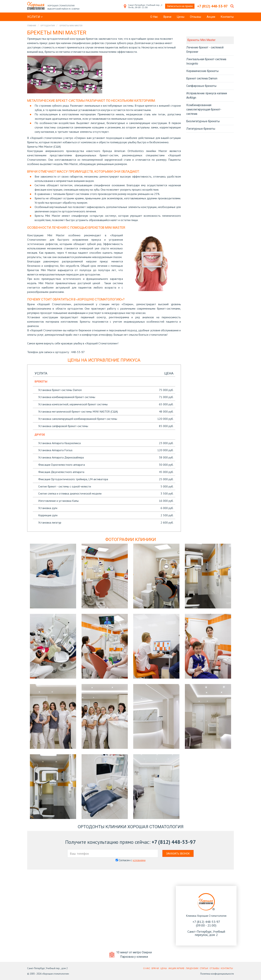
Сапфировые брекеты (201, 86)
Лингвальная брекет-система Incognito (206, 61)
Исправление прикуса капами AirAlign (207, 95)
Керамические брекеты (203, 71)
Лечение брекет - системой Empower (205, 50)
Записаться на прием (180, 6)
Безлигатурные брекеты (203, 121)
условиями (139, 860)
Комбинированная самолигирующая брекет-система (204, 109)
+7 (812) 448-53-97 (174, 842)
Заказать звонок (178, 854)
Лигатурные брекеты (201, 129)
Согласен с (131, 860)
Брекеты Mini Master (201, 40)
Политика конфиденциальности (217, 974)
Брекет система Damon (202, 78)
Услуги (35, 17)
